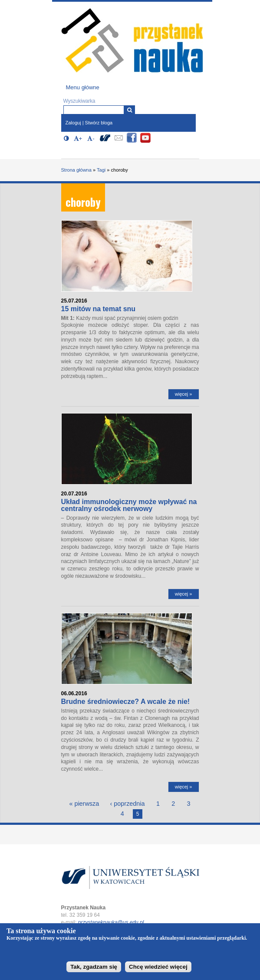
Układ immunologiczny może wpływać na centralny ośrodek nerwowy (129, 505)
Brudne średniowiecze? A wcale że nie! (126, 702)
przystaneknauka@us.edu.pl (111, 922)
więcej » (184, 394)
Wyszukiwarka (79, 101)
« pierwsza (84, 804)
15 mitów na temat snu (99, 309)
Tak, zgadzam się (94, 970)
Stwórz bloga (99, 123)
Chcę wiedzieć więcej (158, 970)
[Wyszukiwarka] (130, 110)
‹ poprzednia (128, 804)
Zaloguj (73, 123)
